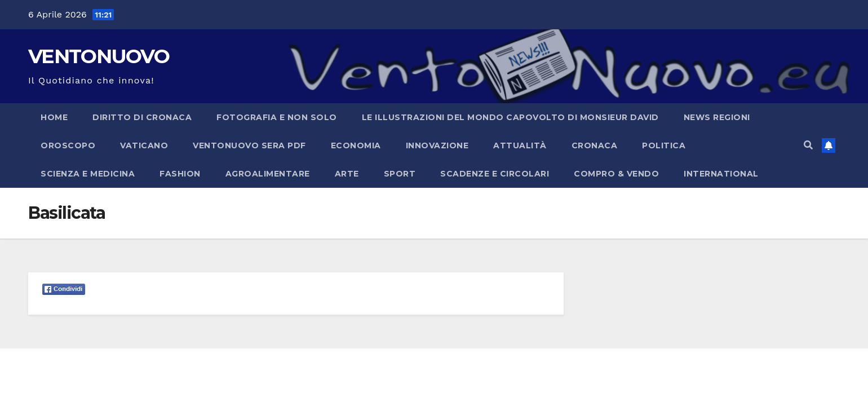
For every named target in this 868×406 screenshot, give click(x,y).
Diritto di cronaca (142, 117)
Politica (664, 145)
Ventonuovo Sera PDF (249, 145)
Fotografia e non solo (277, 117)
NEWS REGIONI (717, 117)
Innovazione (437, 145)
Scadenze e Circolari (495, 174)
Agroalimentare (268, 174)
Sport (400, 174)
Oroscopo (68, 145)
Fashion (180, 174)
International (721, 174)
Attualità (520, 145)
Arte (347, 174)
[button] (808, 145)
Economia (356, 145)
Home (54, 117)
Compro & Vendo (616, 174)
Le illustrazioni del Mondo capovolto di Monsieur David (510, 117)
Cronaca (595, 145)
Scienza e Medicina (88, 174)
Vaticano (144, 145)
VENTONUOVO (99, 56)
